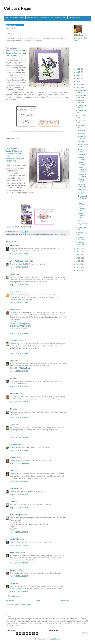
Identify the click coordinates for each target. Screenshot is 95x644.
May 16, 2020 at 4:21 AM (19, 563)
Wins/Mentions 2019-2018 (61, 18)
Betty (12, 246)
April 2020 (82, 228)
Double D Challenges (29, 234)
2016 (78, 258)
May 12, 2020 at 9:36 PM (19, 417)
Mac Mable (14, 488)
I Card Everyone (16, 341)
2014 (78, 264)
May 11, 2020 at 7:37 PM (19, 267)
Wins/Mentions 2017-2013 (74, 18)
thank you (81, 193)
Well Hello (82, 130)
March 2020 (83, 233)
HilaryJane (14, 394)
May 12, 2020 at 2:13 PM (19, 402)
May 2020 (82, 126)
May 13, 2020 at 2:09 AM (19, 437)
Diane (12, 360)
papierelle (14, 444)
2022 (78, 81)
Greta (12, 471)
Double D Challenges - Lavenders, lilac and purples (14, 153)
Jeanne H (14, 570)
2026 (78, 69)
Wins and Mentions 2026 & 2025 (17, 18)
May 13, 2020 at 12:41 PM (19, 464)
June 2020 (82, 121)
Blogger (57, 639)
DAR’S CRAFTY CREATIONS (21, 326)
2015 (78, 261)
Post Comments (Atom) (24, 605)
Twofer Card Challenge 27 (82, 198)
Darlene (13, 310)
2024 (78, 75)
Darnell (13, 274)
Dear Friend (82, 190)
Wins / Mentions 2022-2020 (46, 18)
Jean (12, 502)
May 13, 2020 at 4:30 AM (19, 450)
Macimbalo (14, 458)
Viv (11, 378)
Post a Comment (14, 596)
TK (11, 409)
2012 (78, 270)
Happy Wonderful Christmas (82, 170)
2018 (78, 252)
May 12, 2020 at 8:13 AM (19, 353)
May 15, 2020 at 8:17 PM (19, 545)
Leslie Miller (15, 539)
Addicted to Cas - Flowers (16, 51)
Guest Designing (9, 20)
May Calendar (83, 224)
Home (6, 18)
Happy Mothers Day (82, 216)
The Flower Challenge (58, 234)
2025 (78, 72)
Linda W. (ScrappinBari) (19, 261)
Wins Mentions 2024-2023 (32, 18)
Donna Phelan (15, 292)
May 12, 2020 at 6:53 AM (19, 302)
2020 (78, 88)
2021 (78, 85)
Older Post (65, 601)
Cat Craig (80, 35)
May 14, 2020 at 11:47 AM (19, 481)
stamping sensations (44, 234)
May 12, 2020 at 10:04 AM (19, 387)
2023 (78, 78)
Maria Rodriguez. (17, 515)
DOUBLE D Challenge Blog (20, 324)
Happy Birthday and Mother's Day (82, 207)
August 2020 (83, 110)
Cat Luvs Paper (18, 8)
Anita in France (16, 552)
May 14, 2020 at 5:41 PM (19, 508)
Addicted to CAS (17, 234)
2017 (78, 255)
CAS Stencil (82, 141)
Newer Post (10, 601)
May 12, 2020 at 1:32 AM (19, 285)
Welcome (81, 133)
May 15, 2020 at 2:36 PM (19, 532)
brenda (13, 424)
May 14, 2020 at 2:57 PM (19, 495)
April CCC (82, 221)
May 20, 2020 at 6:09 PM (19, 592)
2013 (78, 267)
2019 (78, 249)
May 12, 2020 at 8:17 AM (19, 371)
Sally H (13, 583)
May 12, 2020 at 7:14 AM (19, 334)
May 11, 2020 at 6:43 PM (19, 254)
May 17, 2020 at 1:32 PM (19, 576)
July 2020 (82, 116)
